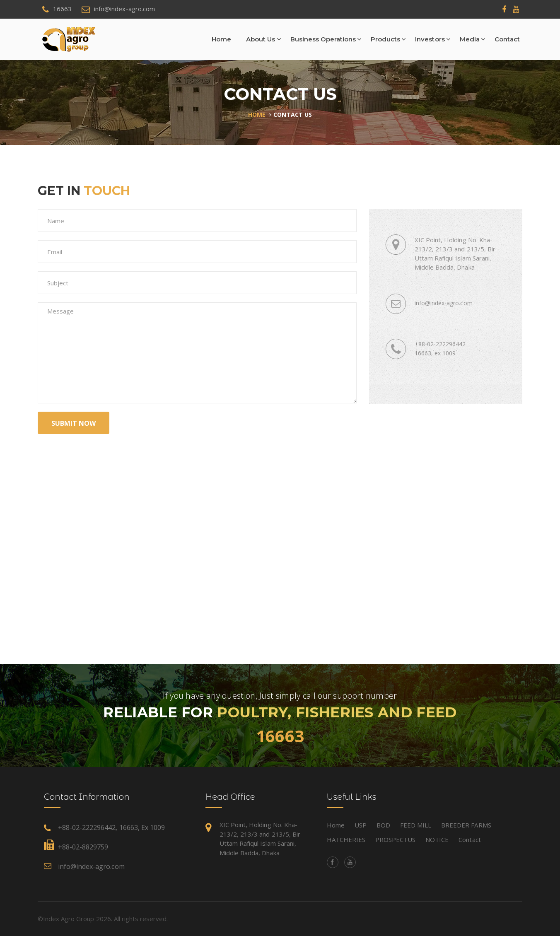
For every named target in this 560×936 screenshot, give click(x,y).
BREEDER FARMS (466, 825)
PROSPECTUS (395, 840)
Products (385, 39)
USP (361, 825)
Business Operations (323, 39)
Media (470, 39)
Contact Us (292, 115)
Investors (430, 39)
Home (221, 39)
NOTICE (437, 840)
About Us (261, 39)
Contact (507, 39)
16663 (280, 736)
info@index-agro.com (91, 866)
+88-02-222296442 (440, 344)
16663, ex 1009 (435, 353)
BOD (383, 825)
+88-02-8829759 (83, 847)
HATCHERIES (346, 840)
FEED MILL (416, 825)
